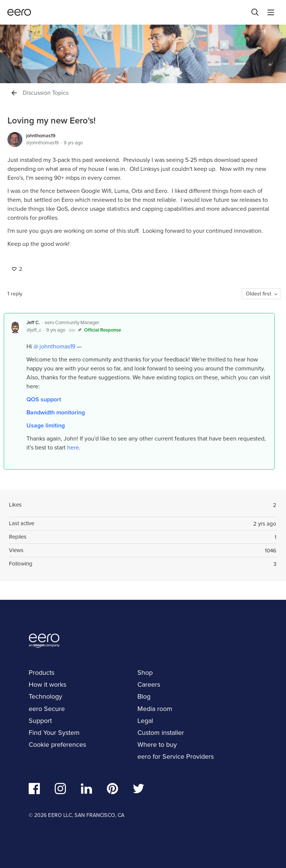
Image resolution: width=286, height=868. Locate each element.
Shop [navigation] (145, 673)
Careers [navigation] (149, 684)
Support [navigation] (40, 721)
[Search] (255, 12)
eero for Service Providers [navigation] (176, 756)
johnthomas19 (41, 136)
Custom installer (161, 733)
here (73, 447)
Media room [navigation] (155, 709)
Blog (144, 696)
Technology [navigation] (45, 696)
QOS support (44, 399)
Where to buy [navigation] (157, 745)
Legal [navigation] (145, 721)
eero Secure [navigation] (47, 709)
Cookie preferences (57, 745)
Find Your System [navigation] (54, 733)
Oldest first (258, 294)
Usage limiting (46, 425)
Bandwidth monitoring (56, 412)
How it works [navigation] (47, 684)
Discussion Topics (46, 93)
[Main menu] (271, 12)
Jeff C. (33, 322)
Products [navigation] (42, 673)
